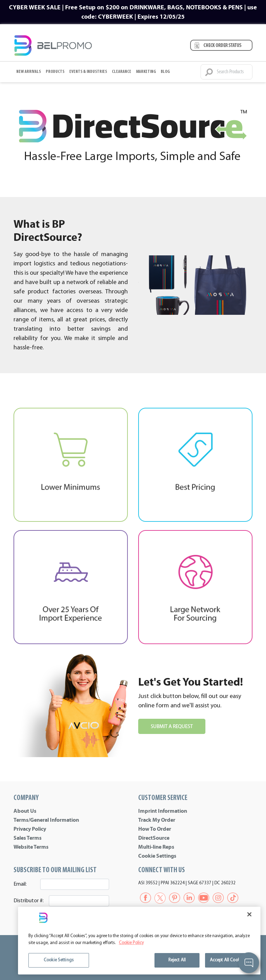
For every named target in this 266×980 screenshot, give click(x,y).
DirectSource (154, 838)
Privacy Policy (30, 829)
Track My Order (157, 820)
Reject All (177, 960)
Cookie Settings (157, 856)
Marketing (146, 72)
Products (55, 72)
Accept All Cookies (228, 960)
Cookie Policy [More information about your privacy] (131, 943)
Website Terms (31, 847)
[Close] (249, 914)
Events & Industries (88, 72)
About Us (25, 811)
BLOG (165, 72)
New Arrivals (29, 72)
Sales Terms (28, 838)
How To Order (155, 829)
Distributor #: (29, 901)
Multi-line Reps (156, 847)
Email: (20, 884)
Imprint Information (163, 811)
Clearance (122, 72)
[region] (139, 941)
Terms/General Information (46, 820)
